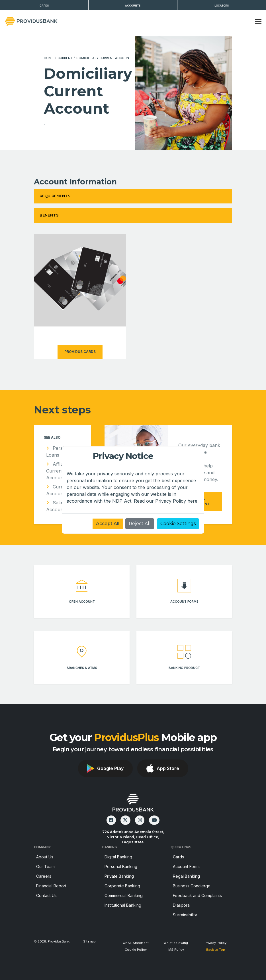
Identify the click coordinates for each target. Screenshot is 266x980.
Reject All (140, 524)
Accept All (108, 524)
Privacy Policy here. (177, 501)
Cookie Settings (178, 524)
